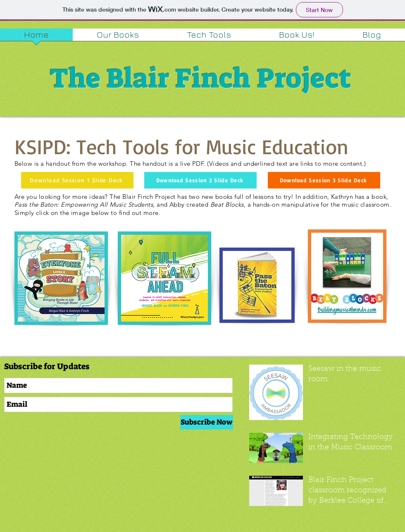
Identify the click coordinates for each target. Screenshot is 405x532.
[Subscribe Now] (207, 422)
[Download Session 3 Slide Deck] (324, 180)
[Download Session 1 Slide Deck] (77, 180)
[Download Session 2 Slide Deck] (200, 180)
